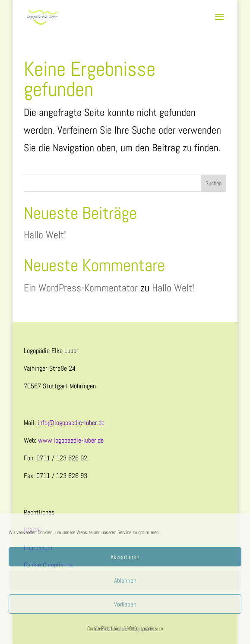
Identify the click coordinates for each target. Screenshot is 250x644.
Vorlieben (125, 604)
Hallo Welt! (45, 235)
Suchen (214, 183)
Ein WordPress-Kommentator (81, 288)
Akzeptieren (125, 557)
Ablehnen (125, 580)
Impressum (152, 628)
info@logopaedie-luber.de (71, 423)
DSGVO (130, 628)
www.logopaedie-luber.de (71, 440)
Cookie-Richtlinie (103, 628)
